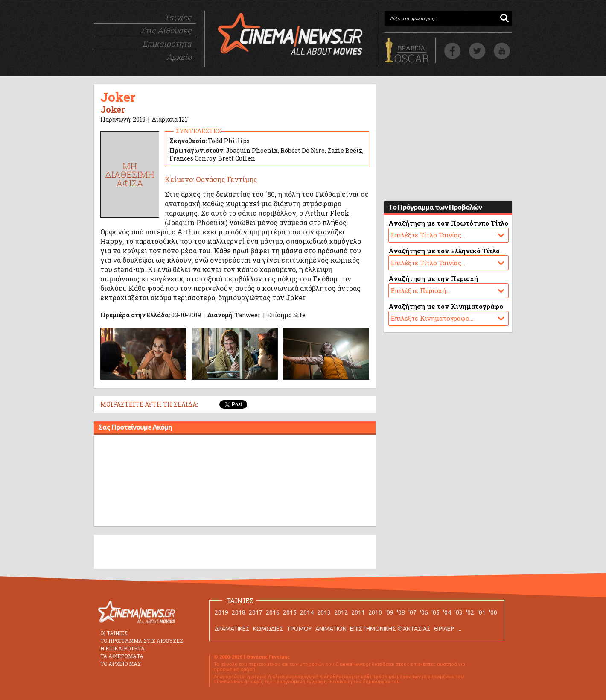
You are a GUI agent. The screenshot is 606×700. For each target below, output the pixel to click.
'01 (482, 612)
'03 (459, 612)
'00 (493, 612)
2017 (256, 612)
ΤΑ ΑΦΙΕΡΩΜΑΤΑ (122, 656)
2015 (290, 612)
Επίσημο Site (286, 315)
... (459, 629)
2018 (239, 612)
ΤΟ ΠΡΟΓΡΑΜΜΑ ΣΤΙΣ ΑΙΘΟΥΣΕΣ (142, 641)
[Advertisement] (235, 482)
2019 (221, 612)
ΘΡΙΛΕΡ (444, 629)
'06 (424, 612)
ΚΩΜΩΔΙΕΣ (268, 629)
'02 (470, 612)
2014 (307, 612)
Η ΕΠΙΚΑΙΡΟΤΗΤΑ (122, 648)
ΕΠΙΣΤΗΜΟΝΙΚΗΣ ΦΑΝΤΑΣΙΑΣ (390, 629)
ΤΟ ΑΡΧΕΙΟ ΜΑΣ (121, 664)
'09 (389, 612)
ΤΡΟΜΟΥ (299, 629)
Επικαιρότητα (167, 44)
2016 (273, 612)
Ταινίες (178, 17)
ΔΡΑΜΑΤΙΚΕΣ (232, 629)
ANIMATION (331, 629)
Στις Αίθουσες (166, 30)
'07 (412, 612)
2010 (375, 612)
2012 (341, 612)
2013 (324, 612)
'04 (447, 612)
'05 (436, 612)
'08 (401, 612)
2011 (358, 612)
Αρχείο (179, 57)
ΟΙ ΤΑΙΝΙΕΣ (114, 633)
